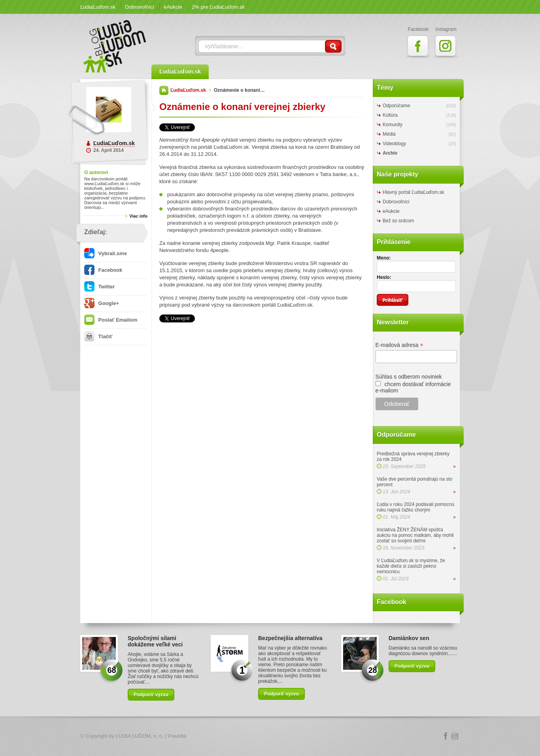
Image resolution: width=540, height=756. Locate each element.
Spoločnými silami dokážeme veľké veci (155, 641)
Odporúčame (396, 106)
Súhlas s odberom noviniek (409, 377)
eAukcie (173, 7)
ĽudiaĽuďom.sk (98, 7)
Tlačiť (98, 336)
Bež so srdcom (398, 221)
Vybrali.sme (106, 253)
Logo (270, 736)
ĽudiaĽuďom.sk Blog (115, 46)
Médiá (389, 134)
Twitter (99, 287)
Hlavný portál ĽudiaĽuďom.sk (413, 192)
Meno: (384, 258)
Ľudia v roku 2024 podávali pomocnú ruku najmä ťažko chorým (415, 507)
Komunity (393, 125)
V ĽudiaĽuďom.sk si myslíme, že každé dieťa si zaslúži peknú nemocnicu (411, 566)
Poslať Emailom (111, 320)
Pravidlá (177, 736)
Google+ (102, 303)
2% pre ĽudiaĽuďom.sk (218, 7)
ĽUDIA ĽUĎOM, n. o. (140, 736)
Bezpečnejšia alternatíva (290, 638)
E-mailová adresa (399, 345)
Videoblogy (394, 144)
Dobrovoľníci (140, 7)
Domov (164, 90)
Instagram (455, 736)
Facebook (103, 270)
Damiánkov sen (409, 638)
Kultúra (390, 115)
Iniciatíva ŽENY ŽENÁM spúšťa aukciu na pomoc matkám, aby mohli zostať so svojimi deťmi (415, 535)
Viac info (138, 216)
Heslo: (384, 277)
